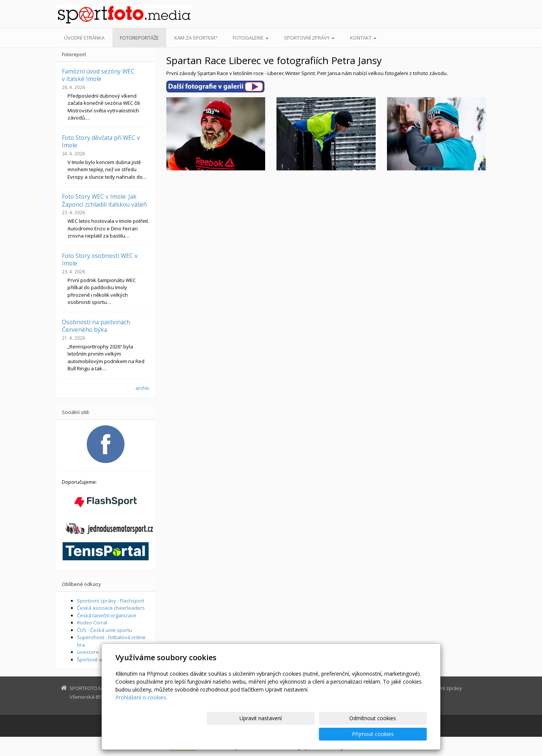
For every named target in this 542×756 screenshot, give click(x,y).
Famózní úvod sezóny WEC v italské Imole (98, 75)
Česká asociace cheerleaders (111, 608)
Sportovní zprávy (309, 38)
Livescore (88, 652)
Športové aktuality (98, 659)
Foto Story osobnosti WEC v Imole (100, 259)
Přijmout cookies (398, 734)
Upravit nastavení (274, 734)
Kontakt (363, 38)
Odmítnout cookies (336, 734)
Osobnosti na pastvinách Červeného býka (96, 326)
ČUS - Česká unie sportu (104, 630)
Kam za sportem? (196, 38)
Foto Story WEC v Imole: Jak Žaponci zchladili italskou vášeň (104, 200)
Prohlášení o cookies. (141, 713)
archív (142, 388)
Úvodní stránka (84, 38)
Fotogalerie (251, 38)
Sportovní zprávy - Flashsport (111, 601)
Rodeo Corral (92, 623)
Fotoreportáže (139, 38)
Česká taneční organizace (107, 615)
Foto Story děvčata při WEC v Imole (101, 141)
